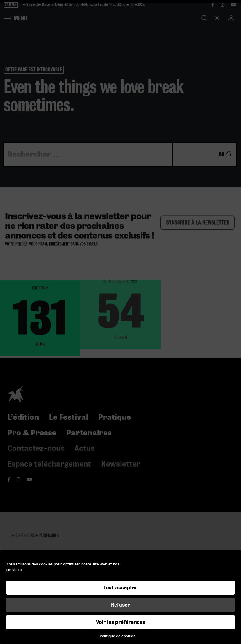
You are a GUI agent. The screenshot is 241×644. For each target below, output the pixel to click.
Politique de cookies (118, 636)
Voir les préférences (120, 622)
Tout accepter (120, 588)
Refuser (120, 605)
